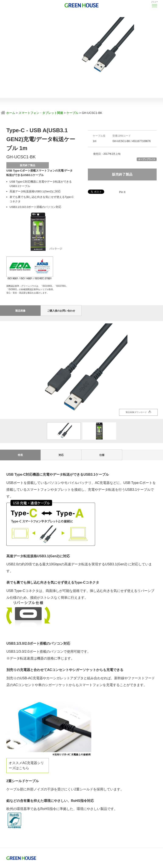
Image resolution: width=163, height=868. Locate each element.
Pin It (122, 192)
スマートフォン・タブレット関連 (41, 113)
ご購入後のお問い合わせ (61, 268)
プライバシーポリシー (42, 827)
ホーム (10, 113)
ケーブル (72, 113)
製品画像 (20, 268)
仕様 (102, 413)
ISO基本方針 (15, 827)
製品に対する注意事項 (74, 827)
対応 (61, 413)
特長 (20, 413)
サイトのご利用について (107, 827)
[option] (81, 328)
